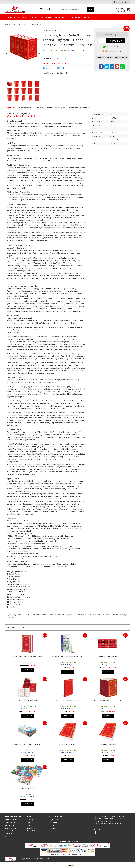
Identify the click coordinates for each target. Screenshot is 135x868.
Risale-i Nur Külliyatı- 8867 (27, 700)
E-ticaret (64, 865)
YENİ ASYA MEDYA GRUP (67, 841)
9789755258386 (112, 615)
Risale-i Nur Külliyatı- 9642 (108, 656)
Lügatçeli (69, 615)
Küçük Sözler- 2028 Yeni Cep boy (67, 700)
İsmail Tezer (27, 794)
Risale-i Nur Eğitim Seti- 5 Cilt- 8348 (27, 744)
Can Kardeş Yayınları (27, 796)
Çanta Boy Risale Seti (39, 615)
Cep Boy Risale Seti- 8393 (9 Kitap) (108, 700)
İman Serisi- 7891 (27, 788)
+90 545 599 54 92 (100, 824)
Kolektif (27, 750)
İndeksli (61, 615)
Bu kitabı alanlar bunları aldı (18, 627)
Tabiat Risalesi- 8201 (108, 744)
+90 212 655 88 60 (115, 824)
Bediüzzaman (79, 615)
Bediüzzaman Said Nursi (95, 615)
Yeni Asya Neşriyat (27, 662)
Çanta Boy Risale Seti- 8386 (19, 615)
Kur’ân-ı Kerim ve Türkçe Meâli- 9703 (27, 656)
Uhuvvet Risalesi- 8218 (68, 744)
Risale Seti (52, 615)
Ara (91, 9)
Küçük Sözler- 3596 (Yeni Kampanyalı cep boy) (67, 656)
